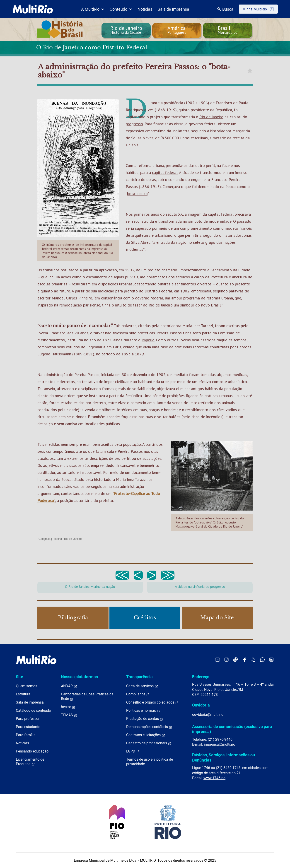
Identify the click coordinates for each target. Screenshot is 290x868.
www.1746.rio (214, 778)
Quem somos (27, 686)
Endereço (201, 677)
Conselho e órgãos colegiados (152, 702)
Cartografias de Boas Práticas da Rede (87, 697)
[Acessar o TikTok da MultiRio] (236, 659)
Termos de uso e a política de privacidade (150, 762)
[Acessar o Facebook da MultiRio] (244, 659)
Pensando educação (32, 751)
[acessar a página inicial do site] (33, 9)
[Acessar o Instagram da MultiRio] (226, 659)
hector (68, 707)
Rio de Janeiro (211, 117)
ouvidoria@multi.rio (208, 715)
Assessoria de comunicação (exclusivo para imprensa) (232, 729)
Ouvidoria (201, 705)
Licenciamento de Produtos (30, 762)
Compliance (138, 694)
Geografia (45, 539)
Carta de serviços (142, 686)
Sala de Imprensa (173, 9)
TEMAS (69, 715)
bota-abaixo (137, 194)
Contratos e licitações (146, 735)
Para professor (28, 719)
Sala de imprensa (30, 702)
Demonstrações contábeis (149, 727)
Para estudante (28, 727)
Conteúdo (121, 9)
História (57, 539)
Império (148, 340)
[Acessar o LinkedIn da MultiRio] (271, 659)
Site (19, 677)
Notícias (145, 9)
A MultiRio (93, 9)
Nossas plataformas (79, 677)
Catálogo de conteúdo (33, 710)
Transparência (139, 677)
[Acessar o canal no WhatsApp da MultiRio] (262, 659)
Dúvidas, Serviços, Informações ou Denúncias (224, 757)
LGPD (133, 751)
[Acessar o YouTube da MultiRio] (217, 659)
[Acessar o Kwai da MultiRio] (253, 659)
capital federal (165, 172)
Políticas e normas (143, 711)
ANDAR (69, 686)
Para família (26, 735)
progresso (134, 124)
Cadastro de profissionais (149, 743)
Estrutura (23, 694)
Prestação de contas (145, 719)
